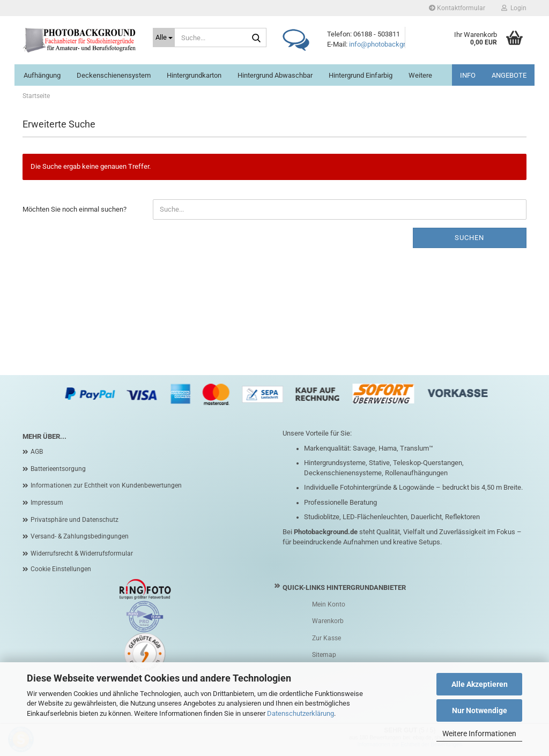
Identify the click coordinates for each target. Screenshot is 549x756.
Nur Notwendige (480, 710)
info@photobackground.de (389, 44)
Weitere (420, 75)
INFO (468, 75)
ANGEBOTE (509, 75)
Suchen (469, 238)
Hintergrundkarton (194, 75)
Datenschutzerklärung (301, 713)
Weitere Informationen (479, 733)
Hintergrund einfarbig (361, 75)
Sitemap (324, 655)
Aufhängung (42, 75)
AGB (37, 452)
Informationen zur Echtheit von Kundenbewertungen (106, 485)
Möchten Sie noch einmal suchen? (75, 209)
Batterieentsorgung (58, 469)
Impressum (47, 503)
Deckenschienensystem (114, 75)
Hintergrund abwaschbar (275, 75)
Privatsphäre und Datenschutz (75, 520)
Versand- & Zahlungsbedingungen (80, 536)
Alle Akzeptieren (480, 684)
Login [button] (514, 8)
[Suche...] (164, 38)
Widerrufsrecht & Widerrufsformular (82, 553)
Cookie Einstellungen (61, 569)
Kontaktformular (457, 8)
